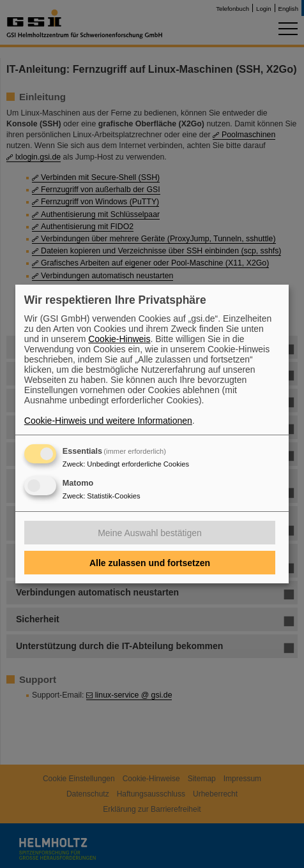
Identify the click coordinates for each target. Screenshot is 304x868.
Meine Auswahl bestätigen (150, 533)
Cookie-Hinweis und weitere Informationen (108, 421)
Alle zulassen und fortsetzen (150, 563)
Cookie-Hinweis (119, 339)
